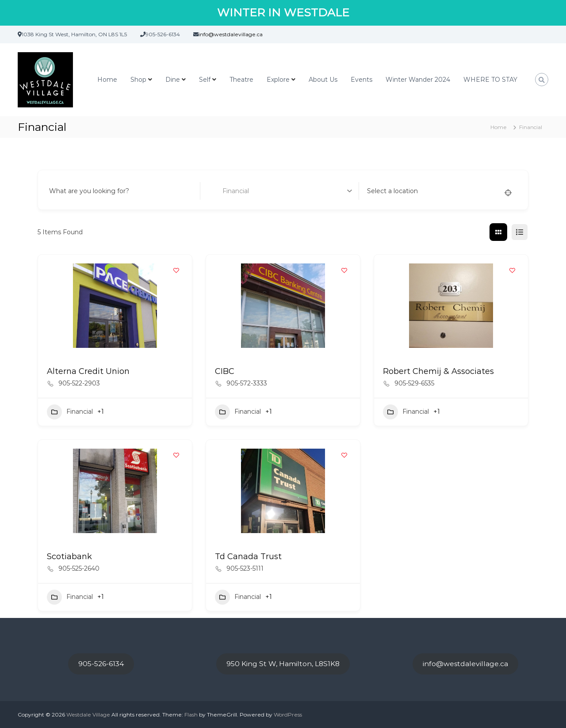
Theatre (241, 80)
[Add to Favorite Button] (176, 270)
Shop (138, 80)
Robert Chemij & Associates (438, 371)
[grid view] (498, 232)
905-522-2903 (79, 383)
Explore (278, 80)
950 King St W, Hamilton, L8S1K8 (283, 664)
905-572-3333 (247, 383)
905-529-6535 (414, 383)
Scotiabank (69, 556)
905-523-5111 (245, 568)
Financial (70, 412)
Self (205, 80)
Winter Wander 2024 (418, 80)
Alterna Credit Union (88, 371)
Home (107, 80)
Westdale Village (88, 715)
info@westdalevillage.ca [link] (231, 34)
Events (361, 80)
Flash (191, 715)
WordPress (288, 715)
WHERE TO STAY (490, 80)
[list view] (520, 232)
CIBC (225, 371)
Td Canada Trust (248, 556)
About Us (323, 80)
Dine (173, 80)
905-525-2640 (79, 568)
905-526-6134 (101, 664)
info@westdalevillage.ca (465, 664)
